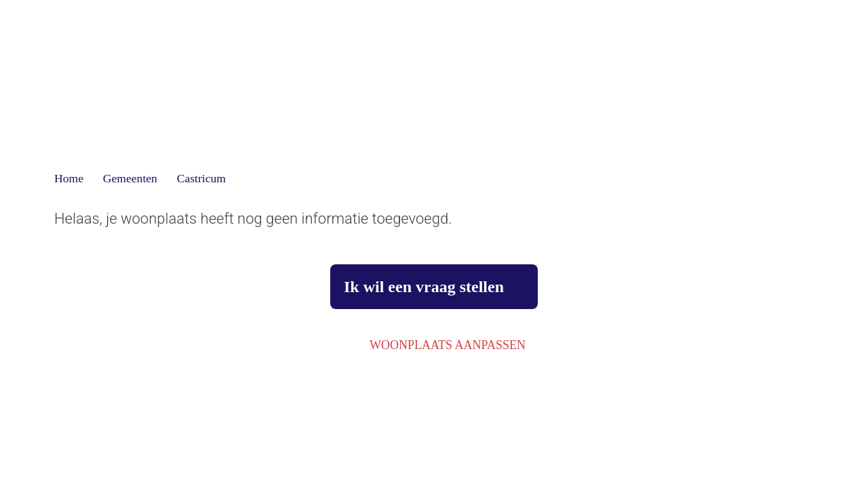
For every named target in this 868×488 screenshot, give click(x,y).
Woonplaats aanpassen (448, 345)
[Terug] (78, 37)
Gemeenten (130, 178)
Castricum (201, 178)
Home (69, 178)
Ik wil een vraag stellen (424, 287)
